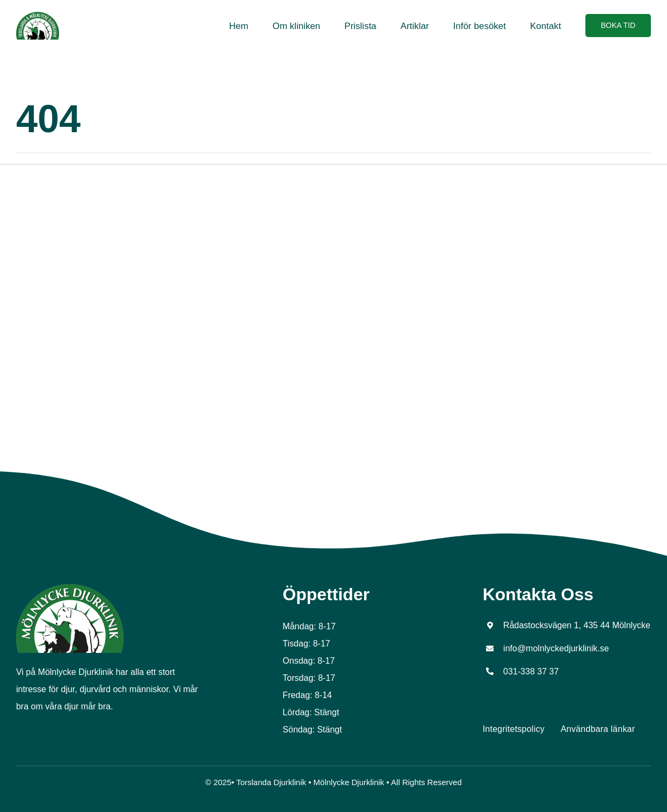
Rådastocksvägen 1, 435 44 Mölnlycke (577, 625)
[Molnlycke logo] (70, 588)
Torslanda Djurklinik (271, 782)
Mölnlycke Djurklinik (349, 782)
